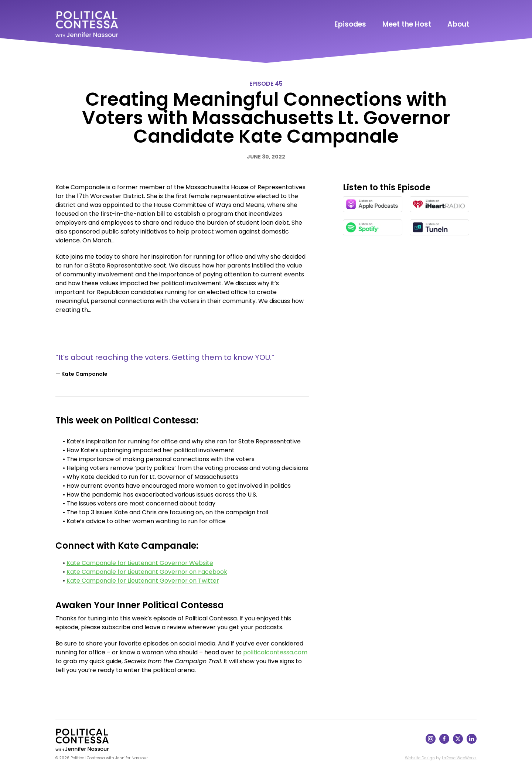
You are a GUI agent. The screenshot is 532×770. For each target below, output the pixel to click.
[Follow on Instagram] (431, 742)
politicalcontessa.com (275, 652)
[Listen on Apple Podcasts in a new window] (373, 204)
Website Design (420, 758)
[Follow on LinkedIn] (472, 742)
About (458, 24)
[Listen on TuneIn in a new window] (439, 227)
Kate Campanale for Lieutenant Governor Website (140, 563)
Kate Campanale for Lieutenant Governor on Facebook (147, 572)
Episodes (350, 24)
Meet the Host (407, 24)
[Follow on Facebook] (444, 742)
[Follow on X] (458, 742)
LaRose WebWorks (459, 758)
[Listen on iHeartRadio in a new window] (439, 204)
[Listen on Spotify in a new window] (373, 227)
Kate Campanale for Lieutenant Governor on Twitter (143, 581)
